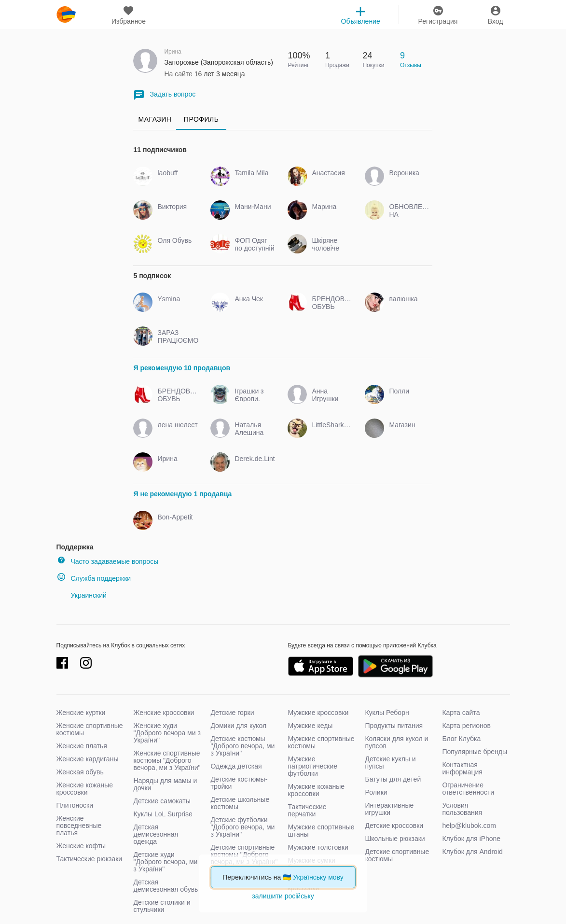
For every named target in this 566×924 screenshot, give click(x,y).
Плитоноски (75, 805)
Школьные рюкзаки (395, 839)
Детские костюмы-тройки (239, 783)
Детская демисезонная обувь (166, 886)
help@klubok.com (469, 826)
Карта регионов (466, 726)
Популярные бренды (475, 752)
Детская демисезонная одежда (156, 834)
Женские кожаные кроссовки (85, 789)
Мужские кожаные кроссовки (316, 790)
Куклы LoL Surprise (163, 814)
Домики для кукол (238, 726)
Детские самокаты (162, 801)
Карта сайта (461, 713)
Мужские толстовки (318, 847)
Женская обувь (80, 772)
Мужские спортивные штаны (321, 831)
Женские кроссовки (164, 713)
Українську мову (318, 877)
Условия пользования (462, 809)
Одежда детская (236, 766)
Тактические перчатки (307, 810)
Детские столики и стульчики (162, 906)
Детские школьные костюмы (240, 803)
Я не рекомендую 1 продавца (182, 494)
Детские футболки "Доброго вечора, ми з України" (242, 827)
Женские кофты (81, 846)
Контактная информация (462, 768)
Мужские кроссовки (318, 713)
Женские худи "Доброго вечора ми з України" (167, 733)
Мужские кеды (310, 726)
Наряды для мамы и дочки (165, 784)
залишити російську (283, 896)
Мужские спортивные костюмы (321, 742)
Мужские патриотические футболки (312, 766)
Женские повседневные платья (79, 826)
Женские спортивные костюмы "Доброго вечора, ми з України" (167, 760)
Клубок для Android (472, 852)
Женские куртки (81, 713)
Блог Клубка (461, 739)
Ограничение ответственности (468, 789)
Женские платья (82, 746)
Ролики (376, 792)
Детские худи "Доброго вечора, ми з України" (165, 862)
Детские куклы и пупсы (390, 763)
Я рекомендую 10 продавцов (182, 368)
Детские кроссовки (394, 826)
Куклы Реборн (387, 713)
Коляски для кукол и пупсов (396, 742)
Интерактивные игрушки (389, 809)
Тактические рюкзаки (90, 859)
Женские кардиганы (88, 759)
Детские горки (232, 713)
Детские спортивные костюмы (397, 855)
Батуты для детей (393, 779)
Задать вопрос (164, 95)
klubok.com (66, 14)
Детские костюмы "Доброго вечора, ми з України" (242, 746)
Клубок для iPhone (471, 839)
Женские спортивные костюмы (90, 729)
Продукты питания (394, 726)
